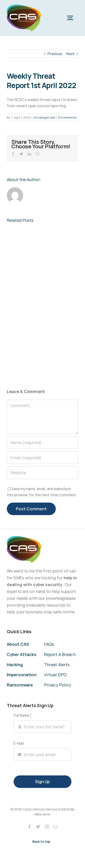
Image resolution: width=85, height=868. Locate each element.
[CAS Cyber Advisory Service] (24, 6)
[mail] (56, 827)
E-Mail (19, 743)
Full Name (22, 715)
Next (70, 54)
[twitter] (38, 827)
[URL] (42, 473)
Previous (55, 54)
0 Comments (67, 117)
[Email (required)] (42, 458)
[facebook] (29, 827)
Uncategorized (44, 117)
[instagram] (47, 827)
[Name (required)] (42, 443)
